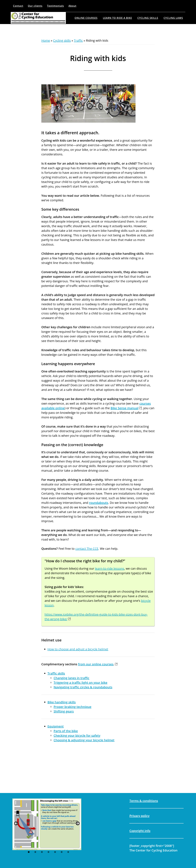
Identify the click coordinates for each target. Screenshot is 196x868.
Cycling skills (62, 40)
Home (46, 40)
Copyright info (140, 831)
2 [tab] (35, 852)
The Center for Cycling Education (38, 18)
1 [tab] (29, 852)
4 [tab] (48, 852)
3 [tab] (42, 852)
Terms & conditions (144, 801)
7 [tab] (68, 852)
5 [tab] (55, 852)
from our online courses (96, 664)
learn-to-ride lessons (110, 568)
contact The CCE (87, 549)
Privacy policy (139, 816)
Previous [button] (16, 824)
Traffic (78, 40)
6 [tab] (62, 852)
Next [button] (77, 824)
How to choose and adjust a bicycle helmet (78, 649)
